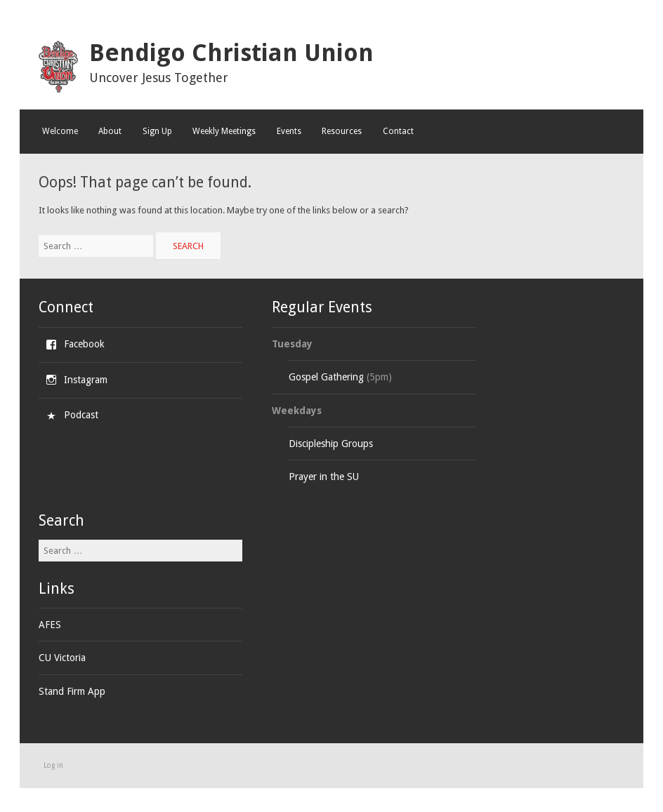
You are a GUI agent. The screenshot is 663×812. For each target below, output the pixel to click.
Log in (53, 765)
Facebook (84, 344)
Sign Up (157, 131)
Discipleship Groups (331, 444)
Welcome (60, 131)
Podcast (81, 415)
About (110, 131)
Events (289, 131)
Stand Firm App (72, 691)
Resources (342, 131)
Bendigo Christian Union (231, 53)
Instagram (86, 380)
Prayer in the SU (324, 477)
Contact (398, 131)
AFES (50, 625)
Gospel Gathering (326, 377)
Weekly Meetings (224, 131)
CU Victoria (62, 658)
